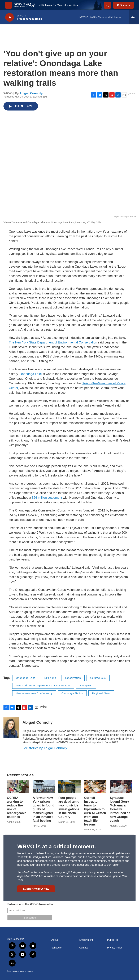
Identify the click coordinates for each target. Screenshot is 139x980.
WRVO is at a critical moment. (57, 846)
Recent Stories (20, 775)
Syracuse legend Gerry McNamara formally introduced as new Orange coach (120, 809)
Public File (113, 940)
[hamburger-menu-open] (8, 5)
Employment (86, 940)
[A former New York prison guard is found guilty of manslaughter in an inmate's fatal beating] (44, 787)
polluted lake (98, 678)
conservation (73, 678)
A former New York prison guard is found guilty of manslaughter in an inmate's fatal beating (43, 809)
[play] (10, 17)
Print (131, 94)
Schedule (57, 948)
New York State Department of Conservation (43, 686)
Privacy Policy (115, 948)
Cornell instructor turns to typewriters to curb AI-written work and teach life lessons (95, 811)
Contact (84, 948)
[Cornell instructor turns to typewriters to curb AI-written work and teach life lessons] (95, 787)
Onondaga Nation (72, 693)
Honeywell (86, 686)
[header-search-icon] (107, 5)
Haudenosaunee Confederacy (34, 693)
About (55, 940)
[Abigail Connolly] (11, 727)
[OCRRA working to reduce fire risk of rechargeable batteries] (18, 787)
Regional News (101, 693)
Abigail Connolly (31, 93)
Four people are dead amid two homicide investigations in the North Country (69, 807)
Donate (125, 5)
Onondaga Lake (26, 678)
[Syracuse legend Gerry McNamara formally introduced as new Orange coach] (121, 787)
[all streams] (134, 17)
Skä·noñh (50, 678)
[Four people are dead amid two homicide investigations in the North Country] (69, 787)
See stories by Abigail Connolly (45, 748)
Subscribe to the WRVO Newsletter (30, 904)
